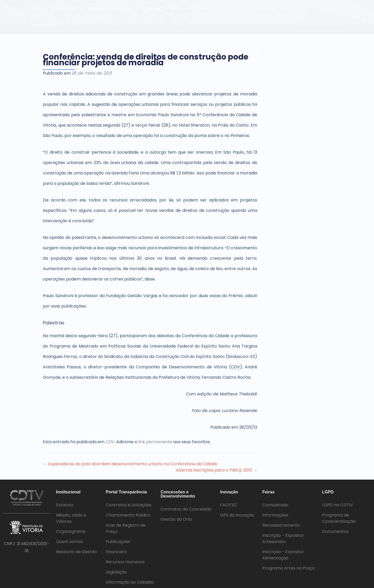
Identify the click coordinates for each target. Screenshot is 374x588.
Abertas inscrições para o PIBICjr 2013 (216, 470)
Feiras (264, 8)
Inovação (236, 8)
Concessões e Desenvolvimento (181, 8)
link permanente (155, 442)
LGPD (288, 8)
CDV (110, 442)
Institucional (67, 8)
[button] (67, 9)
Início (39, 8)
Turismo (44, 26)
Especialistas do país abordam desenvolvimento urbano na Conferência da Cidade (130, 464)
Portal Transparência (114, 8)
